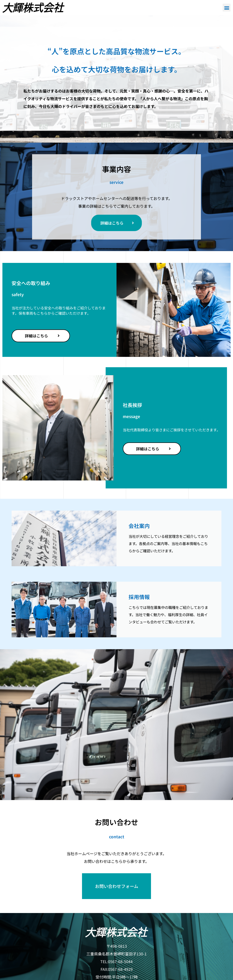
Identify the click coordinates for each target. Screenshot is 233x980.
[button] (227, 8)
